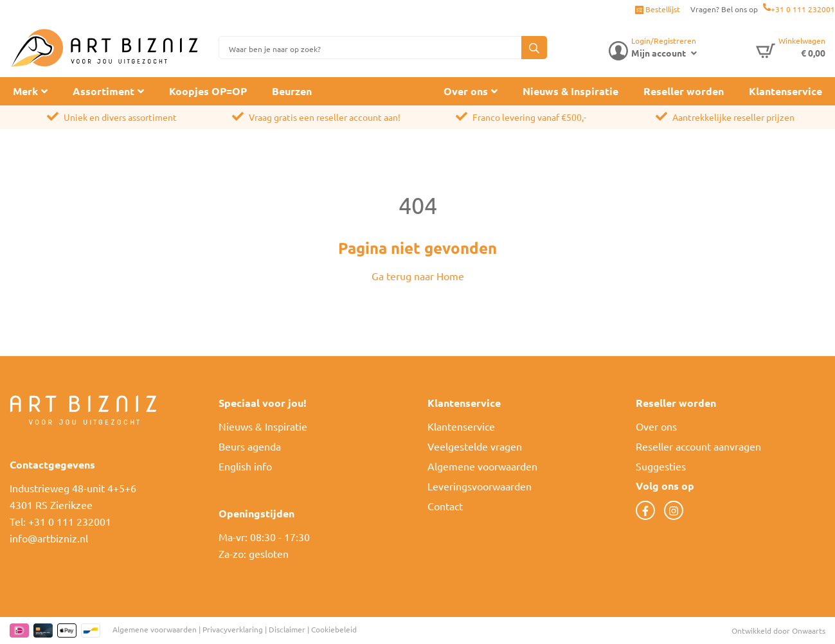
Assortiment (103, 91)
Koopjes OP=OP (208, 91)
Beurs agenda (250, 446)
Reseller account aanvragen (698, 446)
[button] (534, 48)
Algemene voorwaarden (482, 466)
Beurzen (292, 91)
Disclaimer (287, 629)
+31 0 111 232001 (803, 9)
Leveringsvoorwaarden (480, 486)
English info (245, 466)
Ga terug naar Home (418, 276)
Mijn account (659, 53)
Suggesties (661, 466)
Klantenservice (786, 91)
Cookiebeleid (334, 629)
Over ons (466, 91)
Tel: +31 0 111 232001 (60, 521)
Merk (25, 91)
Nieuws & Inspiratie (570, 91)
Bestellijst (658, 9)
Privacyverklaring (233, 629)
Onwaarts (809, 631)
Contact (445, 506)
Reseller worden (684, 91)
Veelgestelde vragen (475, 446)
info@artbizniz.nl (49, 538)
